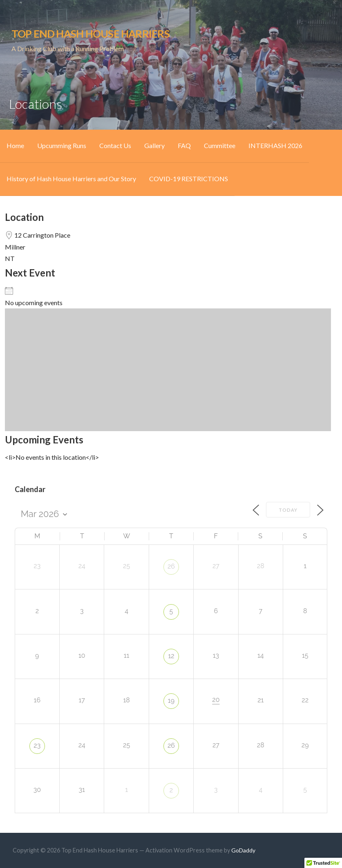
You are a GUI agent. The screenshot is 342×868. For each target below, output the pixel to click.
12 (171, 656)
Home (15, 145)
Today (288, 510)
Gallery (154, 145)
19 (171, 700)
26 (171, 566)
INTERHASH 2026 (275, 145)
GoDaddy (243, 850)
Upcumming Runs (62, 145)
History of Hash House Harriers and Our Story (71, 179)
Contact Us (115, 145)
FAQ (184, 145)
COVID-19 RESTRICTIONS (189, 179)
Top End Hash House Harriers (91, 34)
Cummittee (220, 145)
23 (37, 745)
